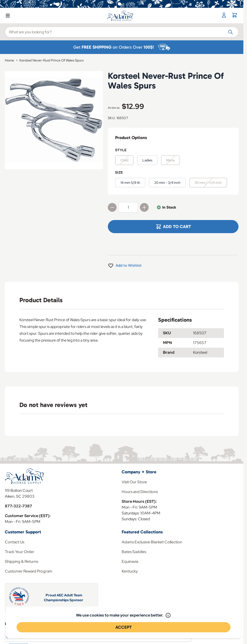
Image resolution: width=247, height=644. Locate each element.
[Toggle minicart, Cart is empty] (235, 15)
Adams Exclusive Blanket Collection (152, 542)
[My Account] (224, 15)
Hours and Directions (140, 492)
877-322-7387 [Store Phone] (18, 506)
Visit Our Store (134, 482)
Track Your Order (20, 552)
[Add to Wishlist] (125, 265)
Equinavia (130, 561)
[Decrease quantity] (112, 207)
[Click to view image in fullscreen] (54, 120)
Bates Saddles (134, 552)
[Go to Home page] (120, 16)
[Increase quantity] (144, 207)
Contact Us (15, 542)
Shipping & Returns (21, 561)
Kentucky (130, 571)
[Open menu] (8, 15)
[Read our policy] (168, 615)
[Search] (230, 32)
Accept (123, 627)
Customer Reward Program (29, 571)
